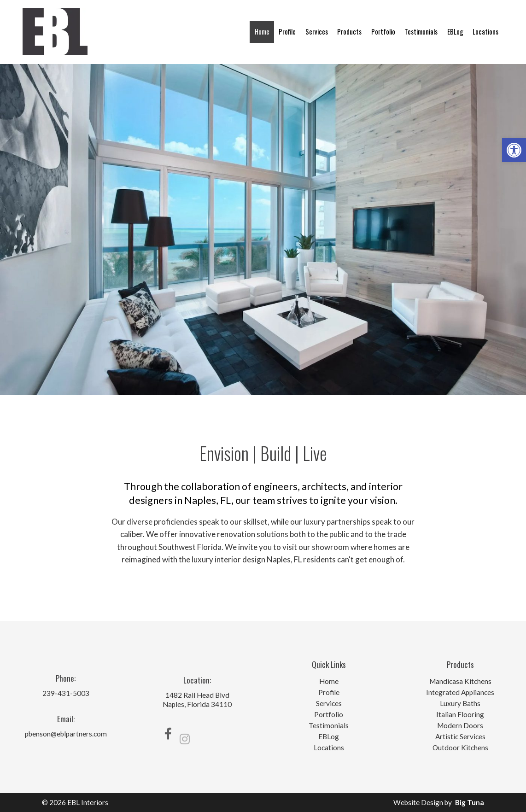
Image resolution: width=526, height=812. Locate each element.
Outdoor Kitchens (460, 748)
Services (317, 32)
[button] (514, 150)
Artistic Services (460, 737)
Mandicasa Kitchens (460, 681)
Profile (287, 32)
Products (349, 32)
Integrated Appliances (460, 692)
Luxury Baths (460, 704)
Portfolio (383, 32)
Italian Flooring (460, 715)
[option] (263, 230)
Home (262, 32)
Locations (485, 32)
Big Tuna (470, 802)
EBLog (455, 32)
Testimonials (421, 32)
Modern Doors (460, 726)
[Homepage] (55, 60)
